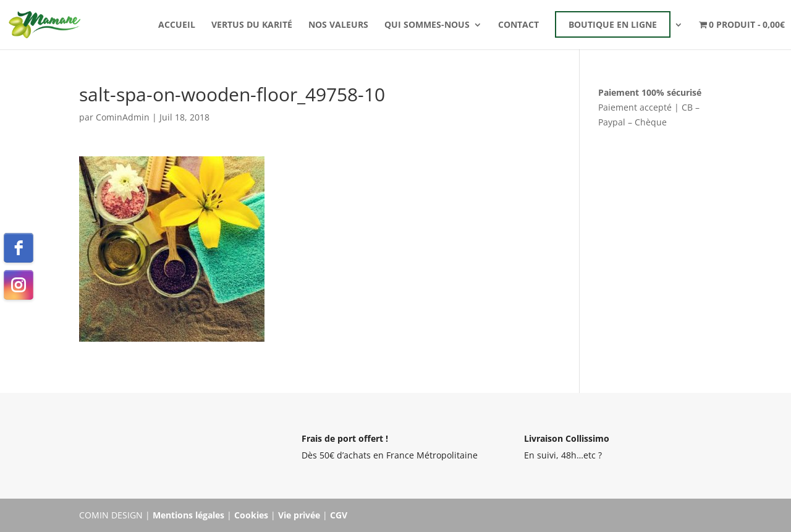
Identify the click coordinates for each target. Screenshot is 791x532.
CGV (339, 515)
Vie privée (299, 515)
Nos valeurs (338, 25)
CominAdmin (123, 117)
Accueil (177, 25)
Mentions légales (188, 515)
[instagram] (19, 285)
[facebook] (19, 248)
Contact (518, 25)
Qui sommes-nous (427, 25)
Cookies (251, 515)
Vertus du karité (252, 25)
